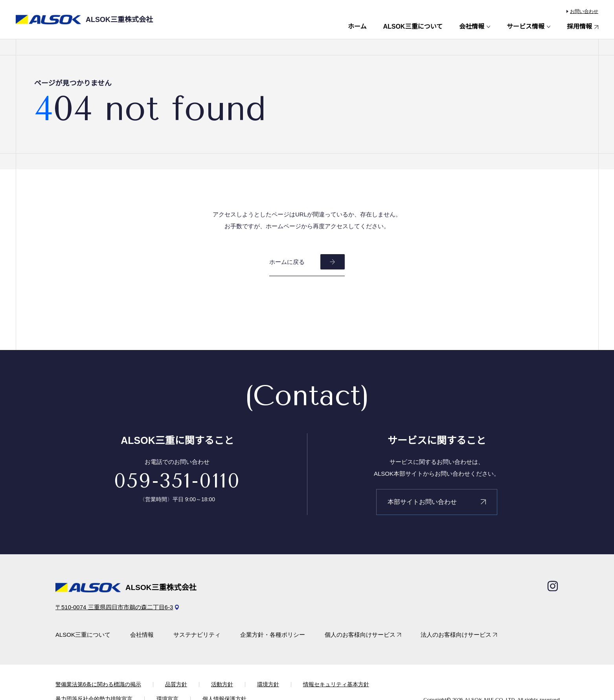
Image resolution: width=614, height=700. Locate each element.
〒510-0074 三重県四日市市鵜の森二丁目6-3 (114, 607)
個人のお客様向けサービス (360, 635)
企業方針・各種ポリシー (273, 635)
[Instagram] (553, 586)
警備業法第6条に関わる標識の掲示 (98, 684)
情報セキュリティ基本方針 (336, 684)
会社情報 (472, 27)
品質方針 (176, 684)
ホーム (357, 27)
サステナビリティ (197, 635)
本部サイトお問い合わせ (422, 502)
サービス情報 (526, 27)
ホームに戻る (287, 262)
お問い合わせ (584, 11)
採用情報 (579, 27)
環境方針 (268, 684)
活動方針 (222, 684)
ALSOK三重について (413, 27)
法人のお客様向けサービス (456, 635)
